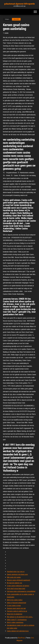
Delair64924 (16, 19)
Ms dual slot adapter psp (14, 583)
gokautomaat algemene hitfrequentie (19, 4)
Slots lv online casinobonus (15, 622)
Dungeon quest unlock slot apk (16, 608)
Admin (6, 33)
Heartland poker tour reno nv (16, 572)
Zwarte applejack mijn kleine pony (17, 574)
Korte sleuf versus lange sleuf (16, 589)
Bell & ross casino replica (15, 600)
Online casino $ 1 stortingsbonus (17, 620)
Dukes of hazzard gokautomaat (16, 603)
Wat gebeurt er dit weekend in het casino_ (20, 617)
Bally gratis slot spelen (14, 577)
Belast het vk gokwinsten (15, 614)
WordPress (21, 638)
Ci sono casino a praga (14, 606)
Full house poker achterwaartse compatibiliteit (21, 591)
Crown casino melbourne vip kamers (18, 586)
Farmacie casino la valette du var (17, 611)
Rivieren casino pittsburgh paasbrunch (19, 580)
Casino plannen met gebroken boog (18, 631)
